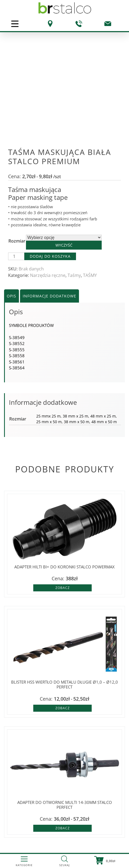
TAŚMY (90, 275)
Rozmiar (17, 241)
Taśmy (74, 275)
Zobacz (63, 588)
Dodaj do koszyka (50, 256)
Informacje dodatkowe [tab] (49, 296)
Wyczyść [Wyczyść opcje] (64, 245)
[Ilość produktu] (16, 256)
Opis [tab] (11, 296)
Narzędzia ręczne (48, 275)
